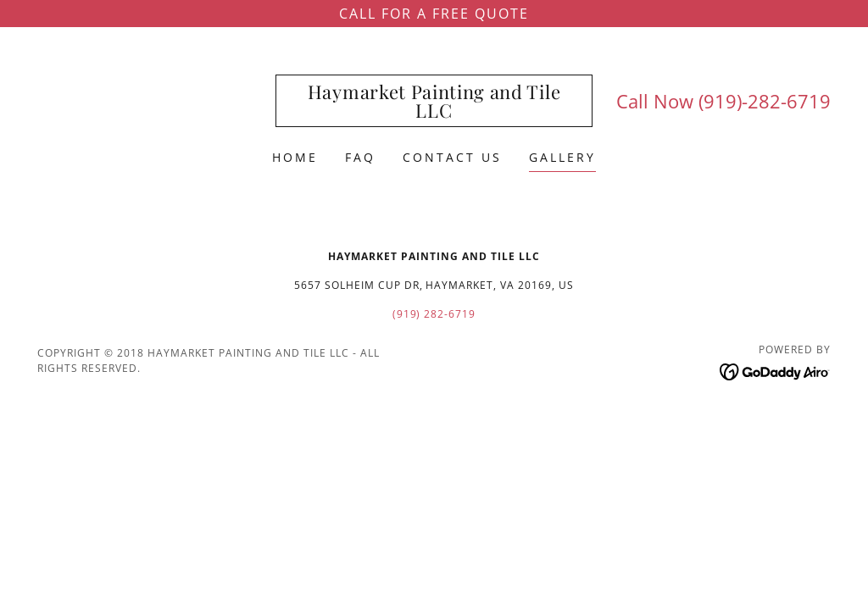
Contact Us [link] (452, 157)
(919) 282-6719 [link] (434, 314)
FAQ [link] (360, 157)
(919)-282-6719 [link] (765, 101)
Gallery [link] (562, 157)
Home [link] (295, 157)
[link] (434, 113)
